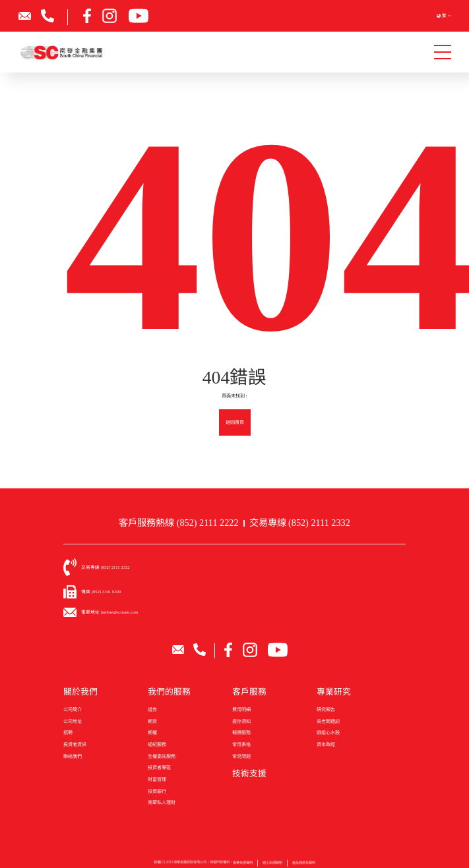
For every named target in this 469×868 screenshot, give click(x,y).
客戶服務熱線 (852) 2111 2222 (178, 523)
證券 (152, 710)
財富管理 (157, 780)
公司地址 (73, 722)
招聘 (68, 733)
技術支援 (249, 774)
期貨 (152, 722)
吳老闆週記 (328, 722)
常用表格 (241, 745)
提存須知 (241, 722)
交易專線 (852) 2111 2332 (300, 523)
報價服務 (241, 733)
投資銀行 (157, 792)
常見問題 (241, 757)
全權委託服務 (162, 757)
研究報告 (326, 710)
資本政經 (326, 745)
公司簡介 (73, 710)
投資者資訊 (75, 745)
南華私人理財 (162, 803)
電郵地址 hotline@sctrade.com (109, 612)
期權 (152, 733)
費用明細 (241, 710)
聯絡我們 (73, 757)
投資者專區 (159, 768)
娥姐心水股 (328, 733)
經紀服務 (157, 745)
